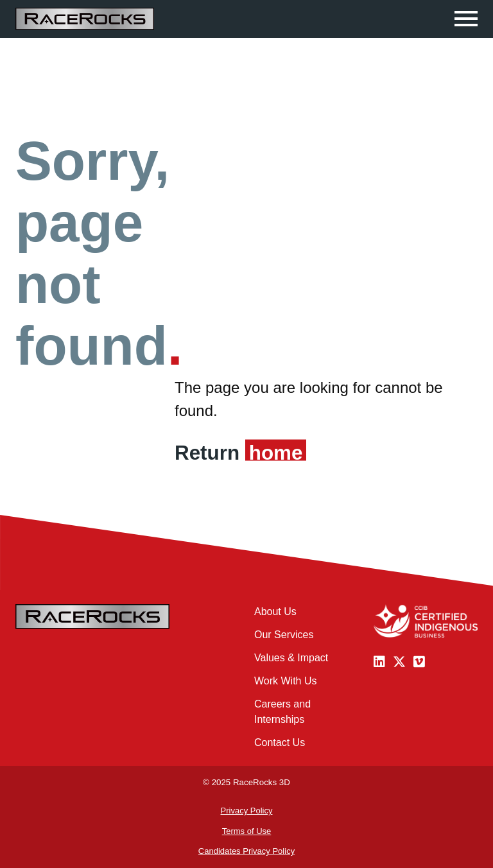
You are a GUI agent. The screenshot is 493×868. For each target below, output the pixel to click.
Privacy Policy (247, 811)
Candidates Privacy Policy (246, 851)
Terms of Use (247, 831)
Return (238, 453)
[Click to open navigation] (466, 19)
